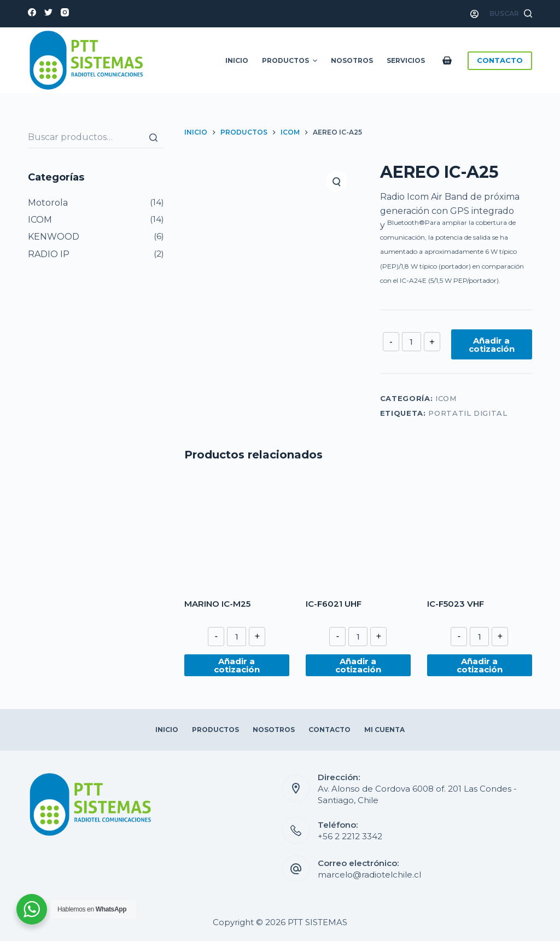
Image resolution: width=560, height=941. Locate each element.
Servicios (406, 60)
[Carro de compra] (449, 60)
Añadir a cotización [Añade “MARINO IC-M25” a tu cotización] (237, 665)
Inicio (237, 60)
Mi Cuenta (384, 730)
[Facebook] (32, 12)
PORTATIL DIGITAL (468, 413)
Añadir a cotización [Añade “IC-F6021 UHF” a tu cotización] (358, 665)
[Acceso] (474, 14)
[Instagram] (65, 12)
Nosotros (352, 60)
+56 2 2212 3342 (350, 836)
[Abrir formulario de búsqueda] (511, 14)
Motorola (48, 203)
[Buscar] (153, 137)
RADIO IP (49, 254)
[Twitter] (48, 12)
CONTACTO (500, 60)
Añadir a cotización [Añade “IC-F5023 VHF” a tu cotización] (480, 665)
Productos (291, 61)
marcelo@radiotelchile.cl (369, 875)
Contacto (329, 730)
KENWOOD (54, 237)
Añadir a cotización (492, 345)
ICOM (446, 398)
